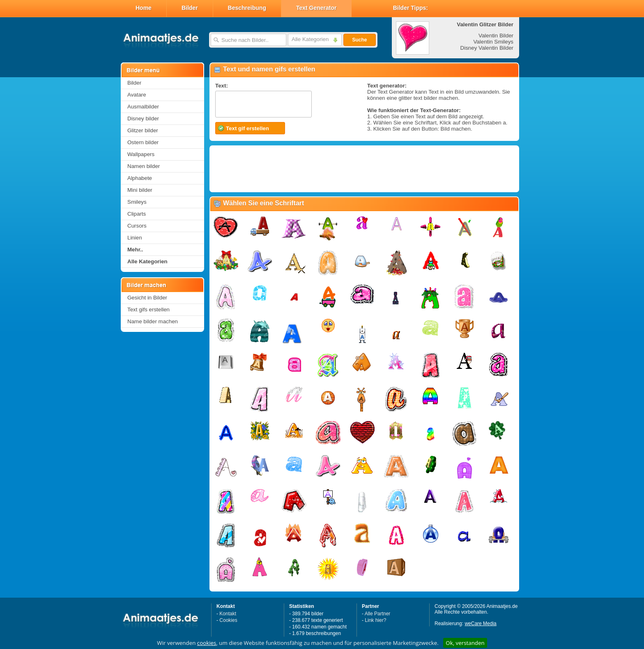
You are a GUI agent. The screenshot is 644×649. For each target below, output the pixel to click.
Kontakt (228, 614)
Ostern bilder (143, 142)
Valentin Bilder (496, 36)
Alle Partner (378, 614)
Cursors (137, 226)
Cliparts (137, 214)
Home (144, 8)
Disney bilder (143, 119)
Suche (359, 40)
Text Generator (316, 8)
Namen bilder (144, 166)
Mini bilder (140, 190)
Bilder (190, 8)
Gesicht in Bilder (147, 298)
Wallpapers (141, 154)
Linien (135, 238)
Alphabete (140, 178)
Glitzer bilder (143, 130)
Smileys (137, 202)
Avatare (137, 95)
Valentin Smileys (493, 42)
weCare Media (480, 624)
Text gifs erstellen (148, 310)
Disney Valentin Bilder (487, 48)
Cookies (228, 620)
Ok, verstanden (465, 643)
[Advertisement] (364, 169)
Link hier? (375, 620)
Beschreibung (247, 8)
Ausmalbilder (143, 107)
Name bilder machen (153, 321)
